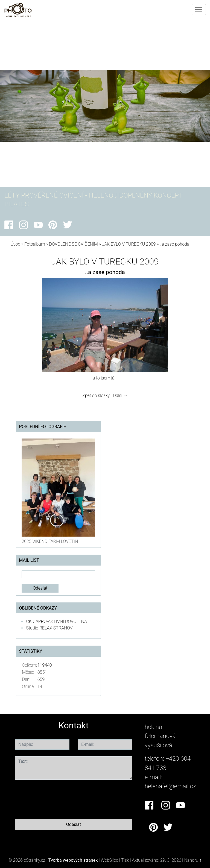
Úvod (15, 244)
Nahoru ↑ (193, 860)
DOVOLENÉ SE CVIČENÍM (73, 244)
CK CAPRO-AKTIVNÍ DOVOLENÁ (56, 621)
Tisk (125, 860)
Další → (120, 395)
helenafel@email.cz (170, 786)
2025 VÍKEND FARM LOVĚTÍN (50, 541)
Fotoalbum (35, 244)
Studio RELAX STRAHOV (49, 628)
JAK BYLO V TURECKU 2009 (129, 244)
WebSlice (109, 860)
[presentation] (56, 798)
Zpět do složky (96, 395)
